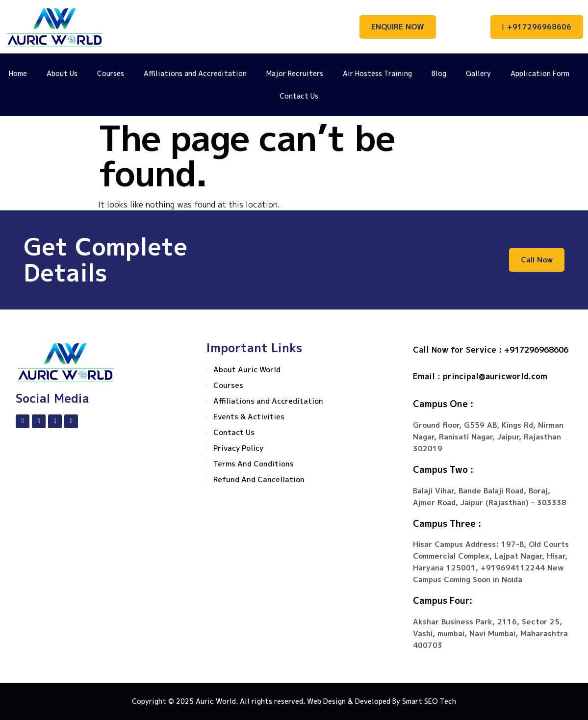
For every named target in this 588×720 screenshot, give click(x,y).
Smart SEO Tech (429, 701)
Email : (428, 376)
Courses (111, 73)
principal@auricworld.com (495, 376)
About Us (62, 73)
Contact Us (299, 96)
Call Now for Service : (459, 350)
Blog (439, 73)
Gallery (478, 73)
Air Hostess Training (377, 73)
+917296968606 (536, 350)
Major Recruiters (295, 73)
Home (18, 73)
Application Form (540, 73)
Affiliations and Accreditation (195, 73)
